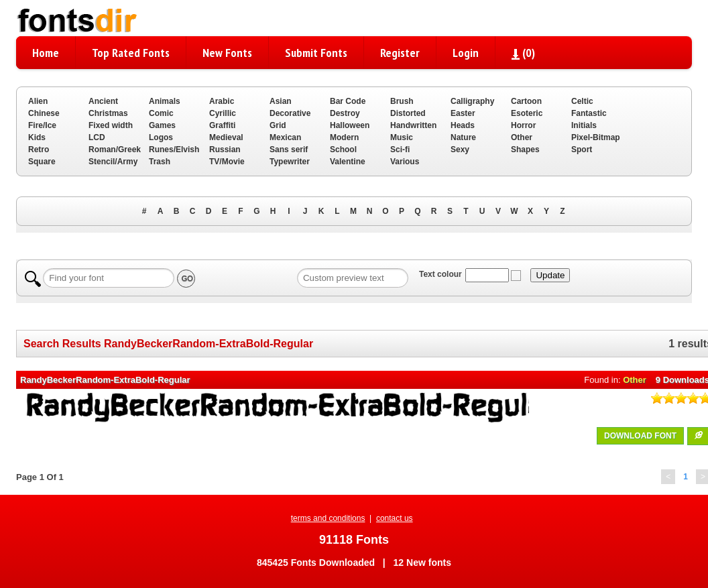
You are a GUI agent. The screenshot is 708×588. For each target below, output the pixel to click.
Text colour (440, 274)
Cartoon (526, 101)
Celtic (582, 101)
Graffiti (222, 125)
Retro (39, 150)
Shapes (525, 150)
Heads (463, 125)
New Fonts (227, 53)
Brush (402, 101)
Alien (38, 101)
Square (42, 162)
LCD (97, 137)
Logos (161, 137)
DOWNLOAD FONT (640, 436)
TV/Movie (227, 162)
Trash (160, 162)
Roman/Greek (115, 150)
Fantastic (589, 113)
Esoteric (527, 113)
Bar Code (348, 101)
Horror (523, 125)
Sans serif (289, 150)
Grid (278, 125)
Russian (225, 150)
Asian (281, 101)
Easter (463, 113)
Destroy (345, 113)
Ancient (103, 101)
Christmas (108, 113)
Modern (344, 137)
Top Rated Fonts (131, 53)
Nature (463, 137)
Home (46, 53)
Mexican (285, 137)
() (523, 53)
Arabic (222, 101)
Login (466, 53)
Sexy (460, 150)
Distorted (408, 113)
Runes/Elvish (174, 150)
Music (402, 137)
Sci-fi (400, 150)
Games (162, 125)
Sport (582, 150)
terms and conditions (328, 518)
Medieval (226, 137)
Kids (37, 137)
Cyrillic (223, 113)
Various (405, 162)
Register (400, 53)
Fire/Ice (42, 125)
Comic (161, 113)
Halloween (350, 125)
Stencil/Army (113, 162)
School (343, 150)
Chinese (44, 113)
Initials (584, 125)
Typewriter (290, 162)
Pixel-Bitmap (596, 137)
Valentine (348, 162)
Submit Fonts (316, 53)
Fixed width (111, 125)
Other (522, 137)
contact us (395, 518)
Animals (165, 101)
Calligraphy (472, 101)
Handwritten (413, 125)
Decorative (290, 113)
